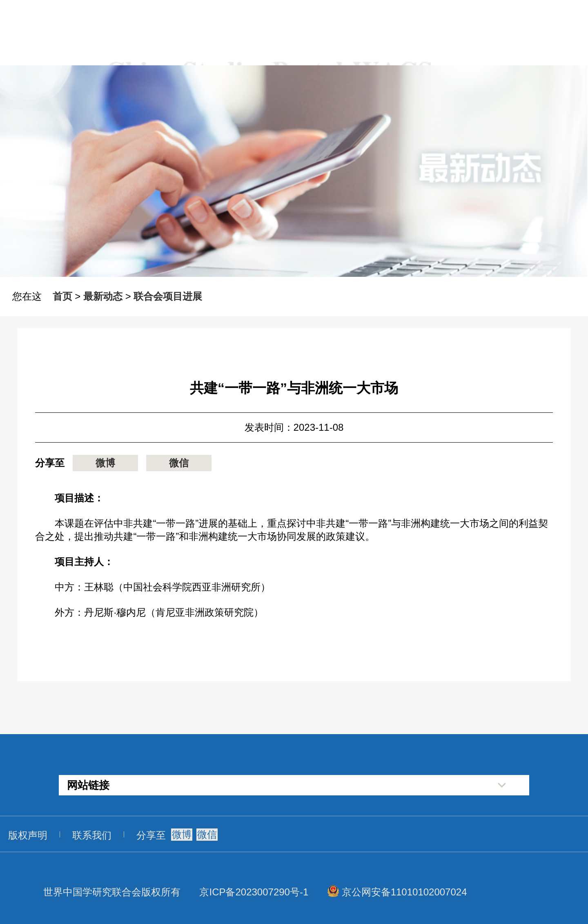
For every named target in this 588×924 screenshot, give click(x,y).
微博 (105, 463)
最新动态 (103, 296)
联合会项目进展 (168, 296)
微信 (179, 463)
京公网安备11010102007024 (404, 892)
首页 (62, 296)
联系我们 (92, 835)
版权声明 (28, 835)
